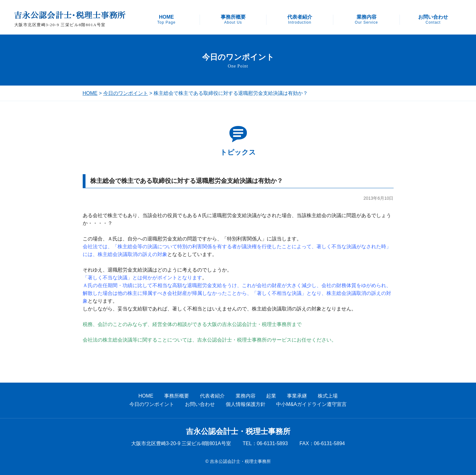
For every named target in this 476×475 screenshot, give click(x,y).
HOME (166, 20)
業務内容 (366, 20)
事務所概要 (233, 20)
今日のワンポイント (126, 93)
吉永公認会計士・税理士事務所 (238, 431)
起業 (271, 396)
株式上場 (328, 396)
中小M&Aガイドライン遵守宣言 (311, 404)
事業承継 (297, 396)
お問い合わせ (433, 20)
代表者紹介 (300, 20)
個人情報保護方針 (246, 404)
